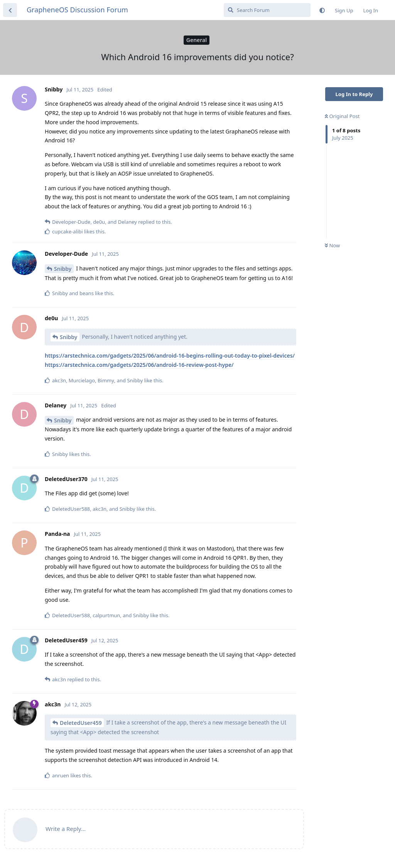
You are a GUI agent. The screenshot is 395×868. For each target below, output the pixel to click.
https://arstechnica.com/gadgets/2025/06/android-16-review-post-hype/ (139, 365)
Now (332, 245)
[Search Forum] (267, 10)
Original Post (342, 116)
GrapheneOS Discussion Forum (77, 10)
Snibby (63, 269)
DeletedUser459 (81, 723)
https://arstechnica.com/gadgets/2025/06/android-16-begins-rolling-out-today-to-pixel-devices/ (170, 355)
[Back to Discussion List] (10, 10)
